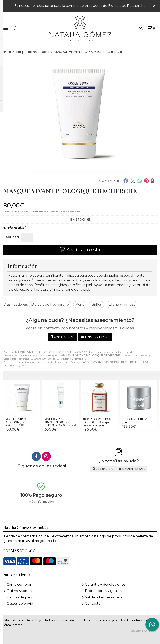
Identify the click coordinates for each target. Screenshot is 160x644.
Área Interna (13, 625)
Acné (38, 359)
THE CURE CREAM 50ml (135, 421)
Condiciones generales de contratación (121, 620)
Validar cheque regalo (103, 597)
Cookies (84, 620)
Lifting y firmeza (73, 359)
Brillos (52, 359)
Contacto (93, 603)
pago (38, 211)
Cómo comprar (19, 585)
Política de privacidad (60, 620)
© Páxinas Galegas (143, 632)
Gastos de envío (20, 603)
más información (41, 502)
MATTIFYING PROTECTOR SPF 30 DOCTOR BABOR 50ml (60, 422)
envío (27, 211)
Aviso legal (35, 620)
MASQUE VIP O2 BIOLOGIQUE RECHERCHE (16, 422)
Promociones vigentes (103, 591)
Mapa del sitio (14, 620)
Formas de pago (20, 597)
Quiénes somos (19, 591)
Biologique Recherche (16, 359)
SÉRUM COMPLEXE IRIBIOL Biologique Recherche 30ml (97, 422)
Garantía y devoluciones (105, 585)
